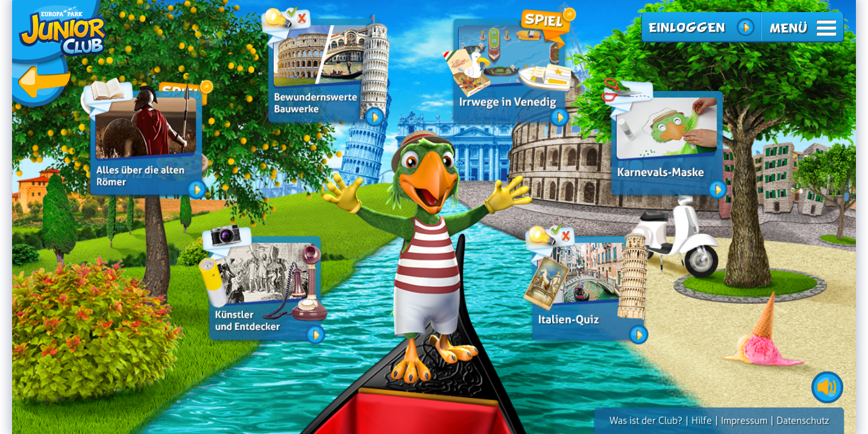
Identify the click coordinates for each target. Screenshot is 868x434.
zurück (60, 56)
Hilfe (702, 420)
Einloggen (686, 27)
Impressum (744, 420)
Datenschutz (803, 420)
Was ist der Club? (646, 420)
